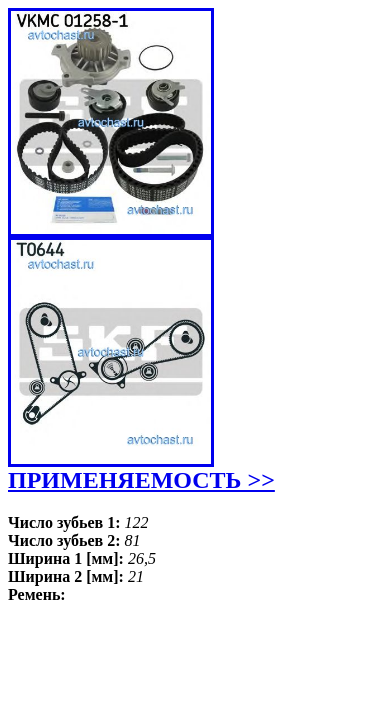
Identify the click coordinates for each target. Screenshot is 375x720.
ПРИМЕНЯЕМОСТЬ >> (141, 480)
